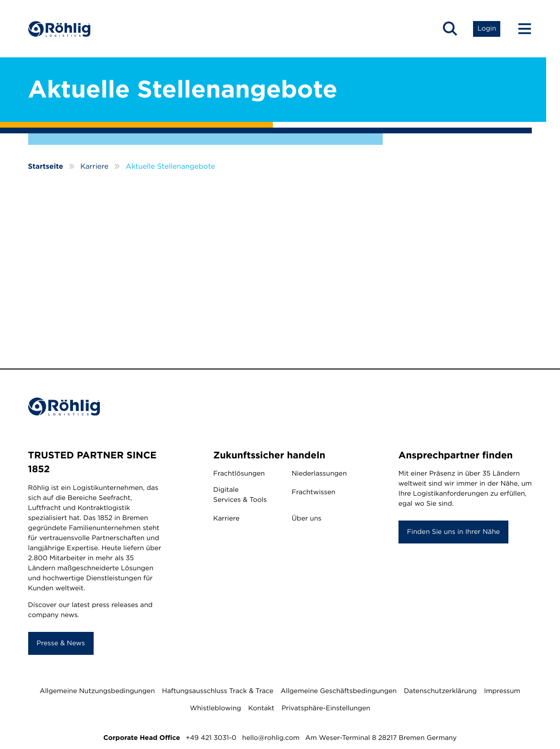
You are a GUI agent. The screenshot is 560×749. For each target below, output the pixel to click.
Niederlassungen (319, 474)
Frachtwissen (313, 492)
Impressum (502, 691)
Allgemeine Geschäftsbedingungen (339, 691)
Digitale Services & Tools (240, 495)
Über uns (306, 519)
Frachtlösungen (239, 474)
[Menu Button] (520, 29)
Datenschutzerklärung (440, 691)
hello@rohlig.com (271, 738)
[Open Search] (450, 29)
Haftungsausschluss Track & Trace (218, 691)
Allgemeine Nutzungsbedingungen (97, 691)
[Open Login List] (487, 29)
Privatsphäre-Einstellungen (326, 708)
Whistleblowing (215, 708)
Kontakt (262, 708)
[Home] (59, 29)
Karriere (226, 519)
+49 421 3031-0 (211, 738)
